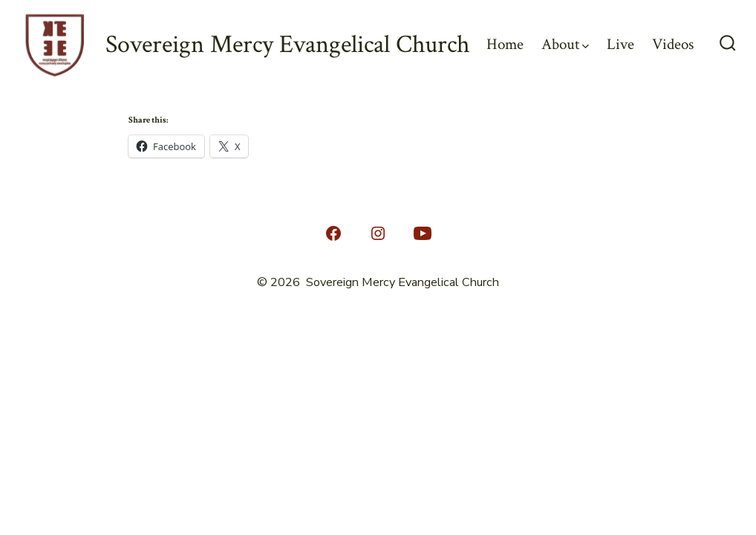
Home (505, 44)
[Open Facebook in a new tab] (333, 233)
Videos (673, 44)
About (565, 44)
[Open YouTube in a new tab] (423, 233)
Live (620, 44)
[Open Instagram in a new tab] (378, 233)
